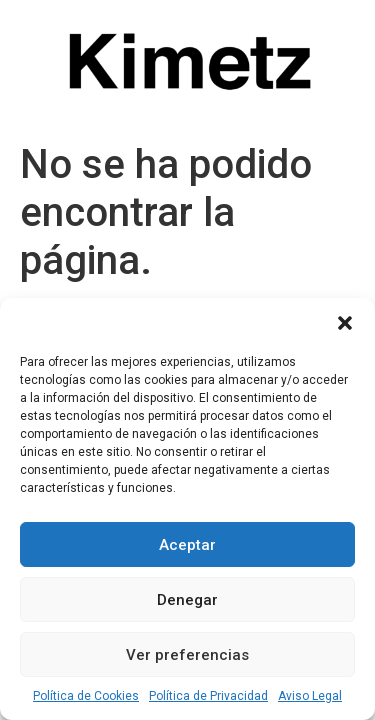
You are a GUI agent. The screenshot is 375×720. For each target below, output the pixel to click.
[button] (345, 323)
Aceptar (187, 545)
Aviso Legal (310, 696)
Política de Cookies (86, 696)
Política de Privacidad (208, 696)
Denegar (187, 600)
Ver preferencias (187, 655)
